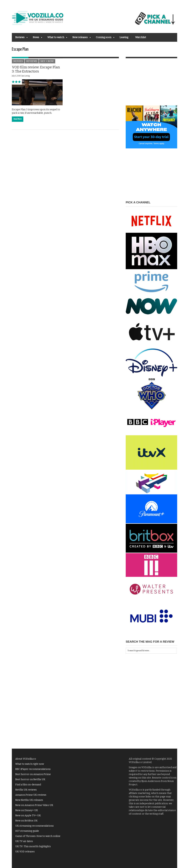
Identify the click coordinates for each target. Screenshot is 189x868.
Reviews (20, 38)
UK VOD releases (25, 852)
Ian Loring (26, 76)
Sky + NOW (47, 61)
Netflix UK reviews (26, 790)
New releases (80, 38)
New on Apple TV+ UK (28, 816)
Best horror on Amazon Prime (33, 774)
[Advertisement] (151, 84)
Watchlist (141, 37)
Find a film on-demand (28, 785)
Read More (18, 119)
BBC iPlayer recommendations (33, 769)
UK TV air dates (24, 841)
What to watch (56, 38)
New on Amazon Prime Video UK (34, 805)
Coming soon (103, 38)
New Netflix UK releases (29, 800)
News (36, 38)
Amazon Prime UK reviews (31, 795)
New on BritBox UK (26, 821)
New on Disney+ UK (27, 810)
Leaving (124, 37)
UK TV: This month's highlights (33, 846)
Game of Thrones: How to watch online (38, 836)
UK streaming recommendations (34, 826)
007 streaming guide (27, 831)
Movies (18, 61)
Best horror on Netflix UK (30, 779)
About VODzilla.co (26, 759)
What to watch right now (30, 764)
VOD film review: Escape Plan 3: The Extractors (36, 69)
